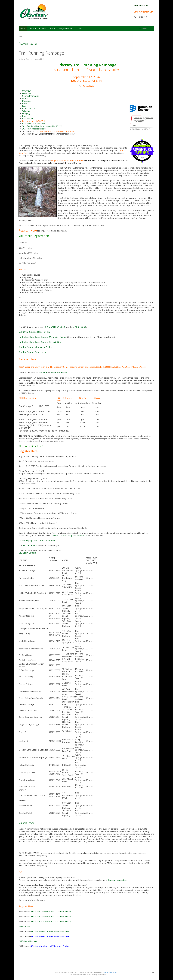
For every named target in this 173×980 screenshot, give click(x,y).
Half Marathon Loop (54, 327)
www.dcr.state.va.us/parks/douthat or (70, 535)
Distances (27, 93)
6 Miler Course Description (33, 352)
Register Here (28, 230)
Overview (26, 91)
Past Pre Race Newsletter (34, 124)
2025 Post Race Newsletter (34, 129)
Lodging (26, 114)
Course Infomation (31, 96)
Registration (28, 121)
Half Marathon (61, 131)
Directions (27, 101)
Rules (25, 116)
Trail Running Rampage (41, 53)
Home (23, 29)
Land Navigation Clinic (144, 12)
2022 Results (24, 926)
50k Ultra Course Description (34, 332)
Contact (79, 29)
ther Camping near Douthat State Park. (38, 540)
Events (53, 29)
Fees (24, 106)
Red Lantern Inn (30, 545)
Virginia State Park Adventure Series (67, 160)
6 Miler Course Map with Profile (36, 347)
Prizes (25, 103)
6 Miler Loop (80, 327)
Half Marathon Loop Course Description (40, 342)
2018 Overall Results (28, 941)
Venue (25, 98)
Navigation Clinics (65, 29)
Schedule (26, 111)
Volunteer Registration (34, 236)
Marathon (49, 131)
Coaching (43, 29)
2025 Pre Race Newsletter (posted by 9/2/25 (42, 126)
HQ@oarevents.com (111, 972)
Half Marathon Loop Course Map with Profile (43, 337)
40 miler (35, 931)
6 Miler (71, 131)
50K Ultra (39, 131)
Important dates (30, 109)
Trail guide (43, 372)
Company (32, 29)
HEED (48, 285)
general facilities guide (59, 372)
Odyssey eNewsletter (117, 880)
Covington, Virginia (27, 553)
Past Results (28, 119)
